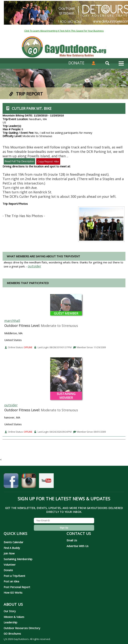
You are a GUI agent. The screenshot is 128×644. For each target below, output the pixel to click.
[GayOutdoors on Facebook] (11, 482)
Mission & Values (14, 617)
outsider (11, 405)
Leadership (10, 622)
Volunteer (10, 565)
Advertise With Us (78, 546)
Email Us (72, 540)
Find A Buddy (12, 548)
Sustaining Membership (18, 559)
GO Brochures (12, 634)
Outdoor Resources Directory (22, 628)
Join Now (9, 553)
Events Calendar (14, 542)
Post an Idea (11, 581)
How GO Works (13, 592)
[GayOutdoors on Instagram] (29, 482)
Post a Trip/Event (14, 576)
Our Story (10, 611)
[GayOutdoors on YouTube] (46, 482)
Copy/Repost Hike (48, 161)
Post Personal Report (17, 587)
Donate (8, 570)
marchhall (12, 321)
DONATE (76, 63)
